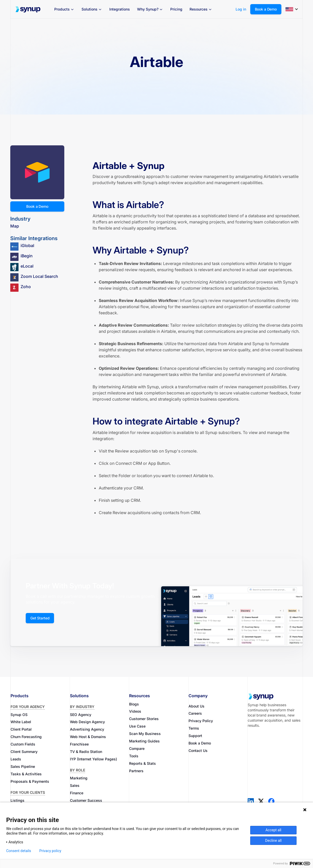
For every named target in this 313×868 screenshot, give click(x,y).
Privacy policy (50, 851)
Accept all (273, 830)
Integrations (120, 9)
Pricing (176, 9)
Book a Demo (266, 9)
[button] (64, 9)
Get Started (40, 618)
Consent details (19, 851)
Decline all (273, 841)
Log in (241, 9)
